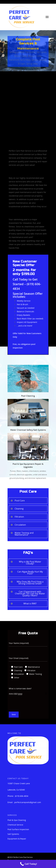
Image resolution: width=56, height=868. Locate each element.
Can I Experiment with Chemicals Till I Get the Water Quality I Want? (28, 594)
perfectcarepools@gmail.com (28, 802)
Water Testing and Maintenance (22, 534)
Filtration (17, 517)
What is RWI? (24, 604)
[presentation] (30, 706)
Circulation (18, 525)
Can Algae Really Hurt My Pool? (27, 573)
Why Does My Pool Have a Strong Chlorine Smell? (27, 583)
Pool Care (18, 501)
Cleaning (17, 509)
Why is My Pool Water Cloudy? (26, 563)
